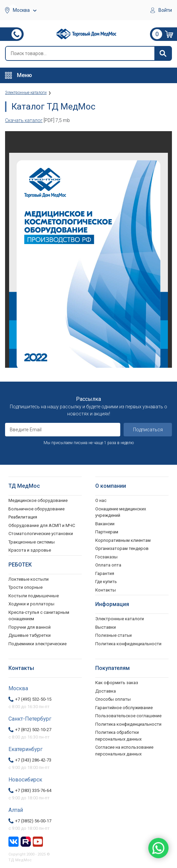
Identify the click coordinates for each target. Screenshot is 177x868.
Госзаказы (106, 557)
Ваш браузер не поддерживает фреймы (88, 249)
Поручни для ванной (30, 627)
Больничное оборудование (36, 509)
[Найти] (163, 53)
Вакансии (105, 524)
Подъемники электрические (37, 644)
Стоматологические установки (41, 534)
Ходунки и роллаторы (31, 604)
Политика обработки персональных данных (118, 736)
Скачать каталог (24, 120)
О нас (101, 500)
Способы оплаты (113, 699)
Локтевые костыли (29, 579)
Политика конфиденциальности (128, 724)
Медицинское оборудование (38, 500)
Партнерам (107, 532)
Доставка (106, 691)
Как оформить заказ (117, 683)
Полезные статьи (113, 635)
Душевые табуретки (30, 635)
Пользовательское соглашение (128, 716)
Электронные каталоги (120, 619)
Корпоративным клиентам (123, 540)
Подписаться (148, 430)
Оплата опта (108, 565)
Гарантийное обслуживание (124, 708)
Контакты (106, 590)
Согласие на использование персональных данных (124, 751)
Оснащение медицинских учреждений (121, 512)
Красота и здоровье (30, 550)
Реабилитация (23, 517)
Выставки (106, 627)
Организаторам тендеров (122, 548)
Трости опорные (26, 587)
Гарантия (105, 573)
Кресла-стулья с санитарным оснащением (39, 616)
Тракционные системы (32, 542)
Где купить (106, 582)
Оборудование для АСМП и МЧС (42, 525)
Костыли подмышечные (34, 596)
